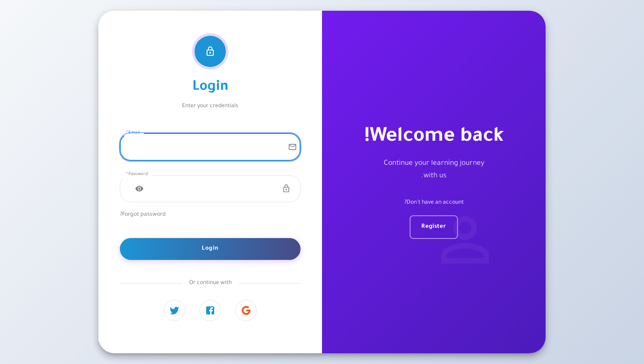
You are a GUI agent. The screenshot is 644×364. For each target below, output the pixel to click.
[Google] (246, 310)
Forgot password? (143, 215)
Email (133, 133)
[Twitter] (174, 310)
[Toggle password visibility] (140, 188)
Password (137, 174)
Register (434, 227)
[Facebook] (210, 310)
